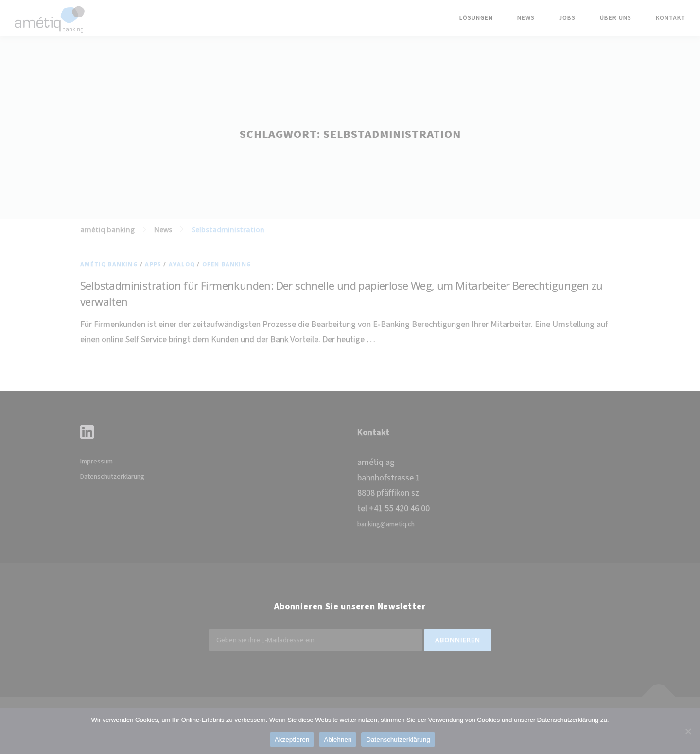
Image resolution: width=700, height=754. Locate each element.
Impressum (96, 462)
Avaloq (182, 264)
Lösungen (476, 18)
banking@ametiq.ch (386, 524)
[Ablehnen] (688, 731)
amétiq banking (109, 264)
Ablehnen (338, 740)
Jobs (567, 18)
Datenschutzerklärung (112, 477)
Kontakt (671, 18)
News (526, 18)
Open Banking (227, 264)
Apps (153, 264)
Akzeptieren (292, 740)
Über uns (616, 18)
